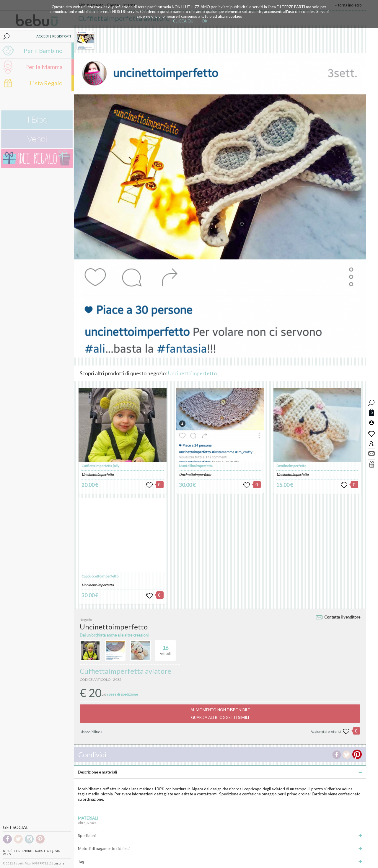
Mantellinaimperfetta (196, 466)
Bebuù (8, 851)
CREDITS (59, 864)
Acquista (53, 851)
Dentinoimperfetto (291, 466)
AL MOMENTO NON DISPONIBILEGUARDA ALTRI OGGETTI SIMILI (220, 714)
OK (205, 21)
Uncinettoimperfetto (192, 373)
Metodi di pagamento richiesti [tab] (220, 849)
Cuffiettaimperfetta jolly (100, 466)
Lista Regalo (46, 83)
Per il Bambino (43, 50)
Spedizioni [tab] (220, 836)
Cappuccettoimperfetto (100, 576)
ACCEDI (43, 36)
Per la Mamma (44, 67)
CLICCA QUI (184, 21)
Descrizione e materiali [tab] (220, 772)
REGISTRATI (62, 36)
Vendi (7, 854)
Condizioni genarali (30, 851)
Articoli (165, 648)
